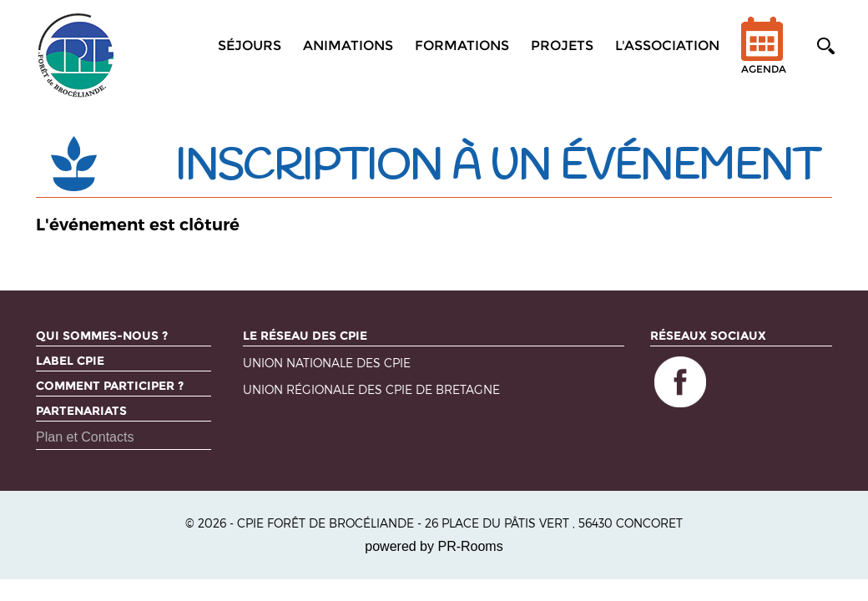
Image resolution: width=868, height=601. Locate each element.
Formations (462, 45)
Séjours (250, 45)
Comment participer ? (110, 386)
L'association (667, 45)
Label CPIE (70, 361)
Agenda (764, 56)
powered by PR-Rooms (434, 546)
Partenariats (81, 411)
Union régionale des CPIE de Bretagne (371, 390)
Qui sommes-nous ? (102, 336)
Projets (562, 45)
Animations (348, 45)
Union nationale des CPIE (327, 364)
